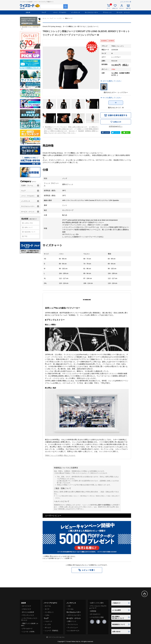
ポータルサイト (95, 614)
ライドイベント (73, 624)
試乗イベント (72, 621)
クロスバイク (27, 609)
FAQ (26, 236)
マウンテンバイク (28, 615)
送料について (29, 227)
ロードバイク (27, 606)
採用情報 (93, 611)
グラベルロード (27, 629)
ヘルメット (49, 621)
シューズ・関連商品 (52, 631)
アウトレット (107, 12)
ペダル (47, 615)
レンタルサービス (73, 631)
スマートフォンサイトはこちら (57, 637)
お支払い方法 (29, 223)
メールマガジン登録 (97, 617)
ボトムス (48, 628)
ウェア (44, 12)
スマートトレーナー (74, 615)
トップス (48, 624)
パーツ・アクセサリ (60, 12)
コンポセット (49, 612)
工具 (69, 606)
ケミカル (71, 609)
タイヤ (47, 609)
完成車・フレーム (27, 185)
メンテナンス (75, 12)
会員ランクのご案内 (97, 603)
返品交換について (30, 232)
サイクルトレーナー (91, 12)
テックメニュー (73, 628)
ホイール (48, 606)
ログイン (62, 558)
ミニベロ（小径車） (29, 632)
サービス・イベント (123, 12)
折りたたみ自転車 (28, 612)
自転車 (28, 12)
